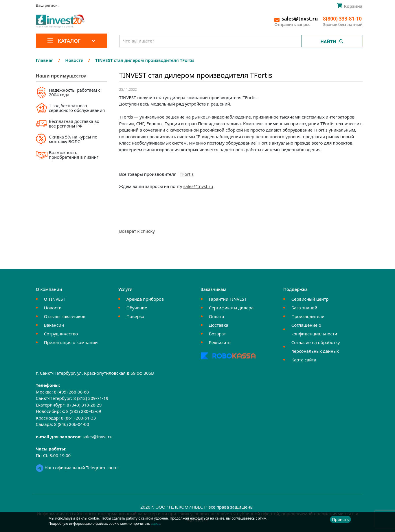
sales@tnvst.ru (198, 186)
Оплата (217, 316)
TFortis (187, 174)
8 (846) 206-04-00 (72, 424)
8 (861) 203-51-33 (78, 418)
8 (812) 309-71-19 (91, 398)
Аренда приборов (145, 299)
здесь (156, 523)
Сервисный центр (310, 299)
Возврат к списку (137, 231)
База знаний (304, 308)
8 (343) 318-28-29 (84, 405)
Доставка (219, 325)
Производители (308, 316)
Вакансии (54, 325)
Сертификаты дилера (231, 308)
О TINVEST (55, 299)
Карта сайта (304, 360)
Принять (340, 519)
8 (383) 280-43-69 (84, 411)
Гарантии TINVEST (228, 299)
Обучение (137, 308)
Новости (53, 308)
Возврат (217, 334)
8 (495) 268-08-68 (71, 392)
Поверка (135, 316)
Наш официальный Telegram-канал (77, 468)
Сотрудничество (61, 334)
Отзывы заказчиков (65, 316)
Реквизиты (220, 342)
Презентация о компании (71, 342)
